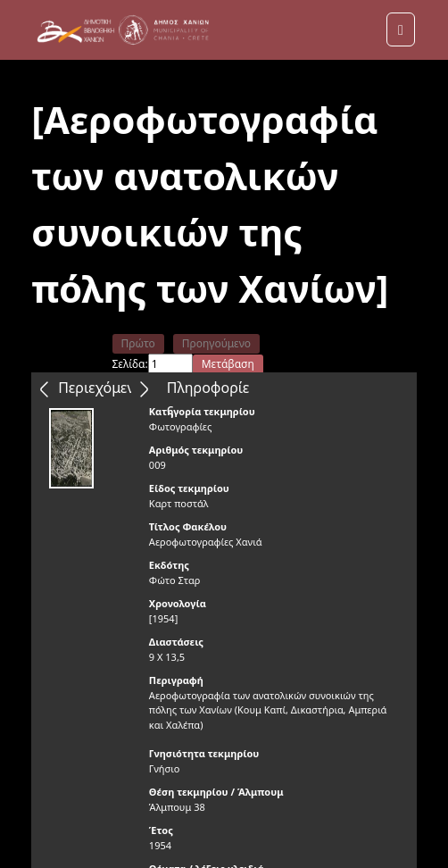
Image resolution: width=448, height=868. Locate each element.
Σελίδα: (130, 364)
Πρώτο (138, 343)
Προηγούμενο (216, 343)
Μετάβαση (228, 364)
